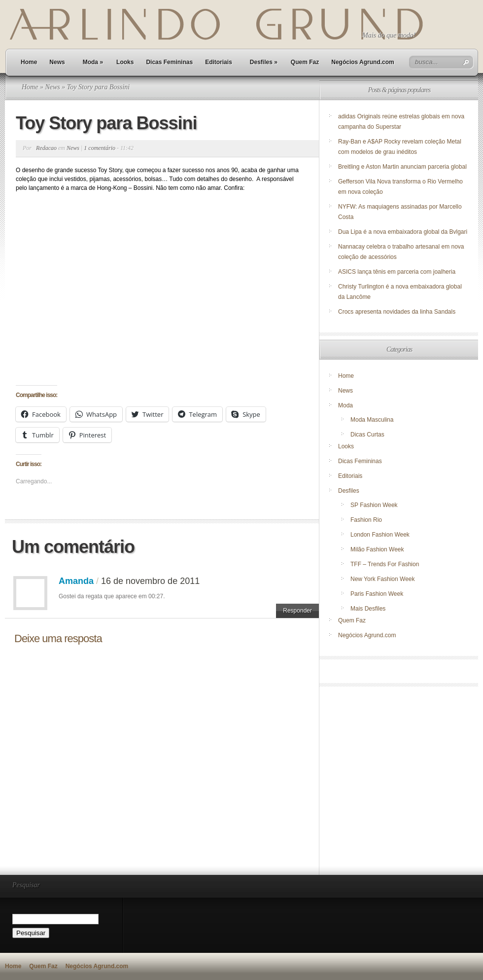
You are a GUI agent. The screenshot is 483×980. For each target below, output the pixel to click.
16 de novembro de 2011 (150, 581)
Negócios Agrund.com (363, 62)
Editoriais (219, 62)
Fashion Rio (366, 520)
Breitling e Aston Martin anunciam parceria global (402, 167)
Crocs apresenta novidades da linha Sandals (397, 312)
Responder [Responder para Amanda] (297, 611)
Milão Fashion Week (377, 549)
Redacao (46, 148)
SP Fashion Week (374, 505)
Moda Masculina (372, 420)
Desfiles (264, 62)
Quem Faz (305, 62)
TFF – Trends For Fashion (385, 564)
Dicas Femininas (169, 62)
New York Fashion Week (383, 579)
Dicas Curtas (367, 435)
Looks (125, 62)
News (57, 62)
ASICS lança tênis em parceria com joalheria (397, 272)
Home (29, 62)
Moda (93, 62)
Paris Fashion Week (377, 594)
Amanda (76, 581)
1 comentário (100, 148)
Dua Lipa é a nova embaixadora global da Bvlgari (403, 232)
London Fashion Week (380, 535)
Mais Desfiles (368, 609)
